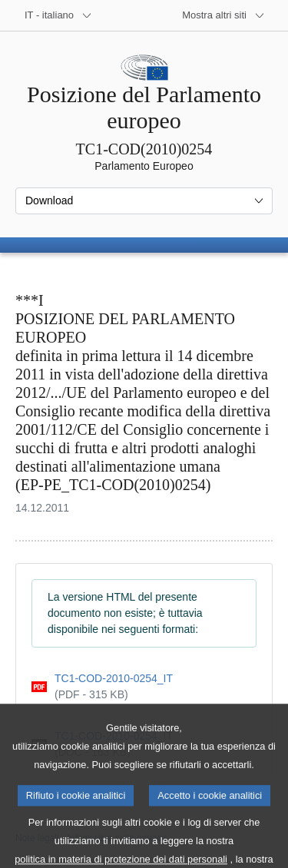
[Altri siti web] (223, 15)
